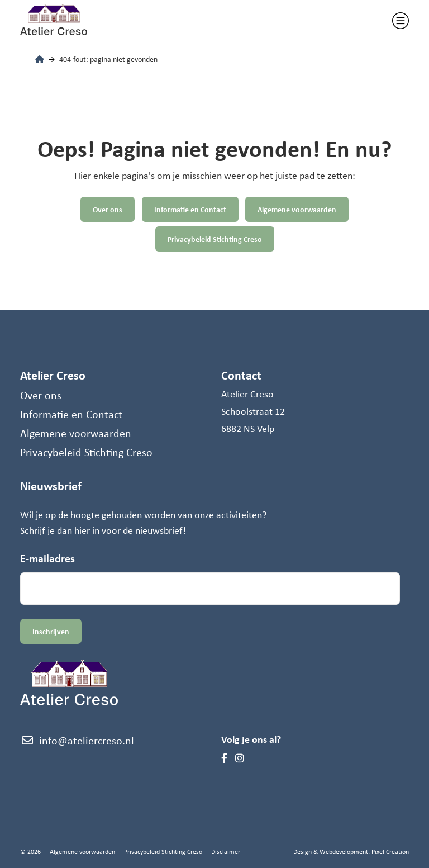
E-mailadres (47, 558)
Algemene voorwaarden (297, 209)
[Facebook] (224, 758)
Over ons (108, 209)
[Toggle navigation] (401, 21)
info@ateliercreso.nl (77, 740)
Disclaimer (226, 852)
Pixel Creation (390, 852)
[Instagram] (240, 758)
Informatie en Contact (190, 209)
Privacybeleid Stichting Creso (215, 239)
